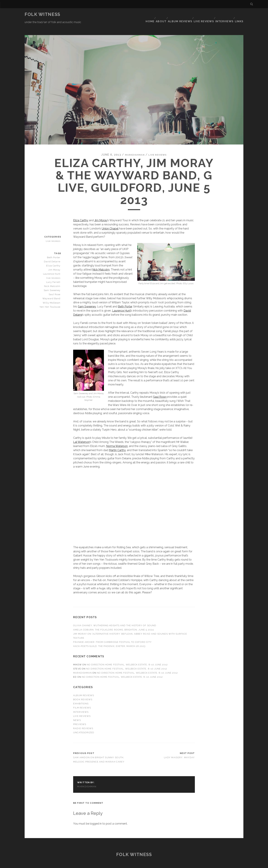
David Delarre (53, 251)
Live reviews (203, 14)
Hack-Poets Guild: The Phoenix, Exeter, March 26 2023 (109, 636)
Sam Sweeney (87, 296)
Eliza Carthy (81, 210)
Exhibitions (81, 693)
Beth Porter (125, 296)
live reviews (54, 268)
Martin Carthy (117, 440)
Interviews (224, 14)
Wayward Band (53, 288)
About (160, 14)
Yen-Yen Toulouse (51, 296)
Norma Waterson (117, 436)
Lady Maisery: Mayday (179, 747)
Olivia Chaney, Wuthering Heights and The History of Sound (115, 615)
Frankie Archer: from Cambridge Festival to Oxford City (112, 632)
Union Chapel (110, 218)
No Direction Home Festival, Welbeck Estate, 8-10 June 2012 (127, 654)
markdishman (133, 144)
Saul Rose (159, 387)
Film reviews (82, 697)
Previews (80, 714)
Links (240, 14)
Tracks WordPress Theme (119, 864)
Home (148, 14)
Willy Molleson (53, 292)
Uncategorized (84, 722)
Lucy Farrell (54, 272)
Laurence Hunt (121, 300)
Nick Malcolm (101, 259)
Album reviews (179, 14)
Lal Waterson (81, 432)
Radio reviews (83, 718)
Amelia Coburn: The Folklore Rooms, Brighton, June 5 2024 (113, 619)
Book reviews (83, 689)
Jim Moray (101, 210)
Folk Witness (42, 14)
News (77, 710)
